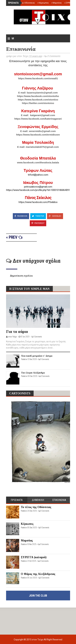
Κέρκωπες (43, 3)
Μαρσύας (56, 3)
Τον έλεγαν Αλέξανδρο (33, 373)
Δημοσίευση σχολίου (21, 276)
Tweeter (38, 216)
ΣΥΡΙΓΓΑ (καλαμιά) (34, 557)
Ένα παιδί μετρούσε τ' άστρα (37, 356)
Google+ (55, 216)
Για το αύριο (17, 332)
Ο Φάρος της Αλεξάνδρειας (38, 574)
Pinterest (38, 223)
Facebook (21, 216)
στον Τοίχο (38, 640)
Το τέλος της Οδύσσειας (22, 3)
